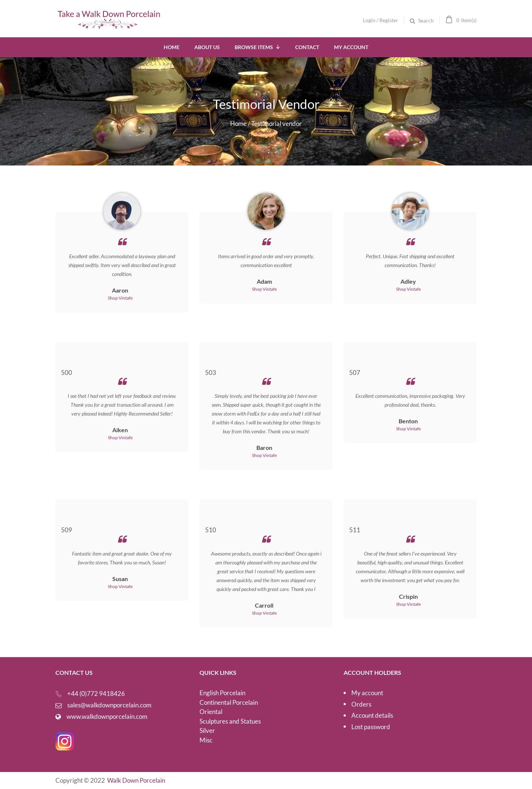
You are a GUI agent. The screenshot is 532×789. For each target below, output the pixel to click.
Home (172, 47)
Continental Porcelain (229, 702)
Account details (372, 715)
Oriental (211, 712)
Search (426, 21)
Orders (361, 704)
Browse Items (258, 47)
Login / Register (381, 20)
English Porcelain (222, 693)
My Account (351, 47)
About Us (207, 47)
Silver (207, 730)
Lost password (371, 727)
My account (367, 693)
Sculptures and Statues (230, 721)
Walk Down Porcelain (136, 780)
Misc (206, 740)
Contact (307, 47)
